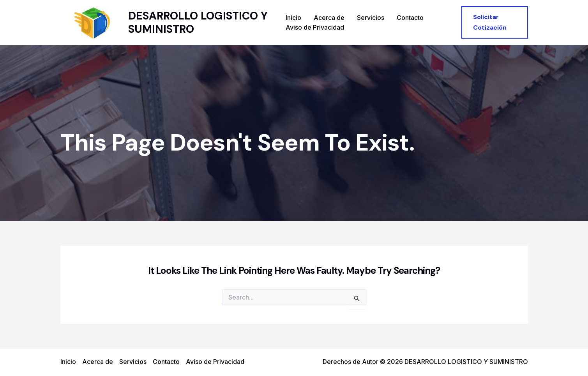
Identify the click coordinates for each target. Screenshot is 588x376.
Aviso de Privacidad (315, 27)
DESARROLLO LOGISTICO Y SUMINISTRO (198, 22)
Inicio (293, 18)
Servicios (371, 18)
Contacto (410, 18)
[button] (494, 22)
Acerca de (329, 18)
